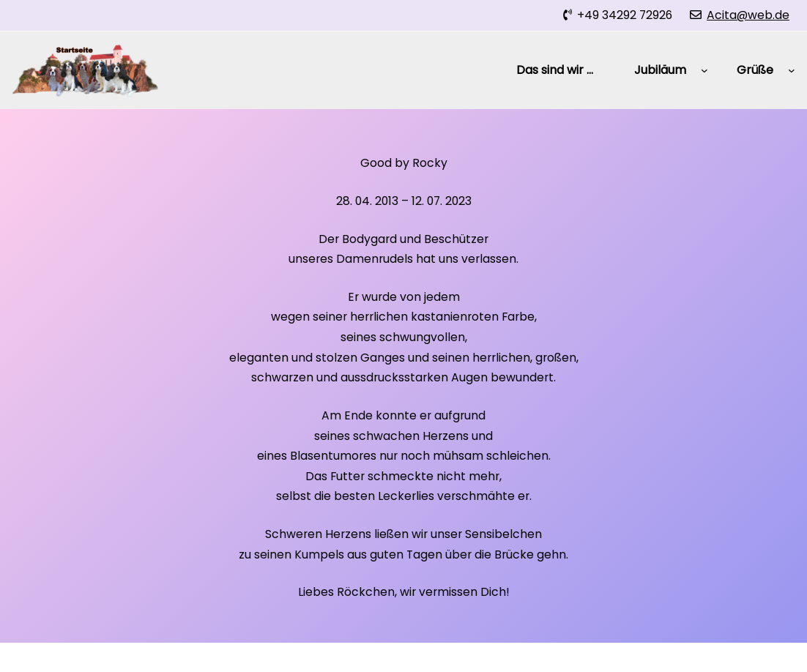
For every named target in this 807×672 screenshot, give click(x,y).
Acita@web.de (748, 15)
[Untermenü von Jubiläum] (704, 70)
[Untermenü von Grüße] (792, 70)
